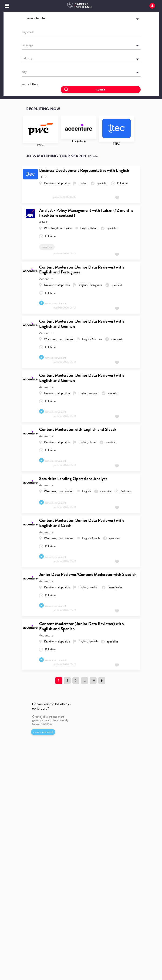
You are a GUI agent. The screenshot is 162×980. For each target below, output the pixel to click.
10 (93, 680)
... (85, 680)
